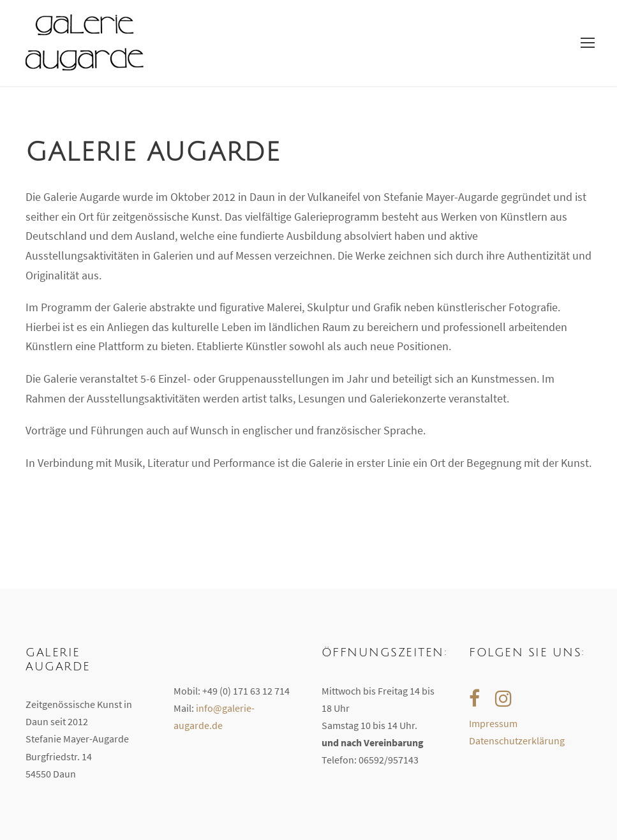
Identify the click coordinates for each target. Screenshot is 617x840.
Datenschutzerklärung (517, 741)
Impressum (493, 723)
